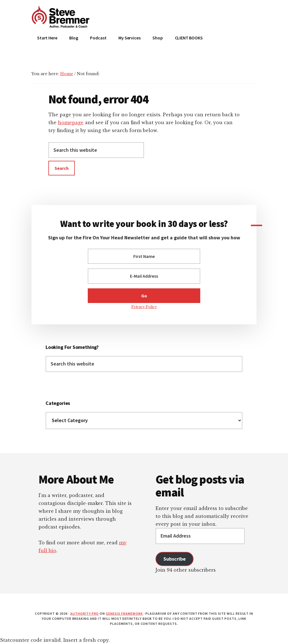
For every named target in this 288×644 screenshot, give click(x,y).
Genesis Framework (124, 613)
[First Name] (144, 256)
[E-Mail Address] (144, 276)
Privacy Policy (144, 307)
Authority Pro (85, 613)
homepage (71, 122)
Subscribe (175, 559)
